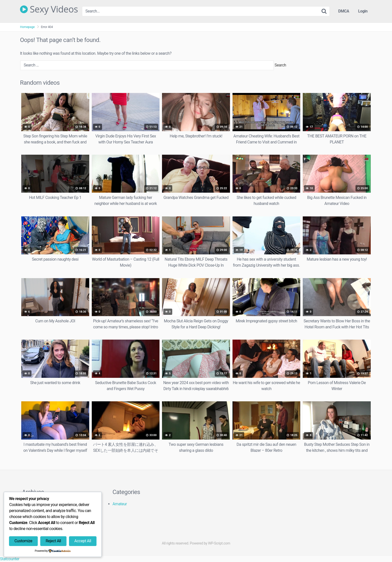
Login (363, 11)
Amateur (120, 504)
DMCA (344, 11)
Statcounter (10, 559)
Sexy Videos (49, 9)
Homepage (27, 27)
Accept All (83, 541)
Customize (23, 541)
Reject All (53, 541)
